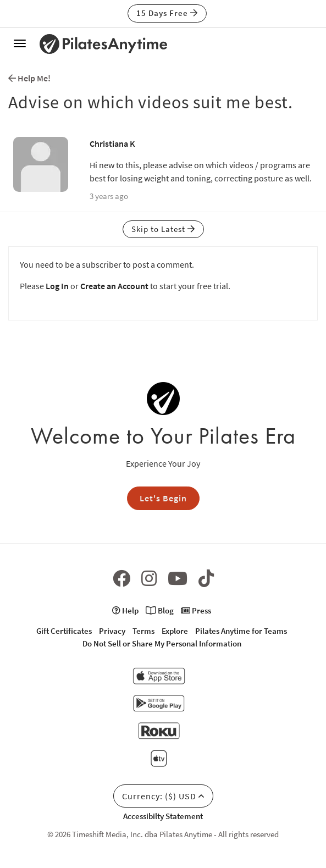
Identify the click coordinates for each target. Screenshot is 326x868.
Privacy (112, 631)
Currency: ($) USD (163, 796)
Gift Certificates (64, 631)
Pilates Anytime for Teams (241, 631)
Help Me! (29, 78)
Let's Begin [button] (163, 498)
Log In (57, 286)
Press (196, 610)
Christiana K (112, 143)
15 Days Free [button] (167, 13)
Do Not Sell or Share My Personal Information (162, 643)
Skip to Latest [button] (163, 229)
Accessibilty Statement (163, 816)
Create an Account (114, 286)
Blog (160, 610)
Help (125, 610)
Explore (175, 631)
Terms (143, 631)
